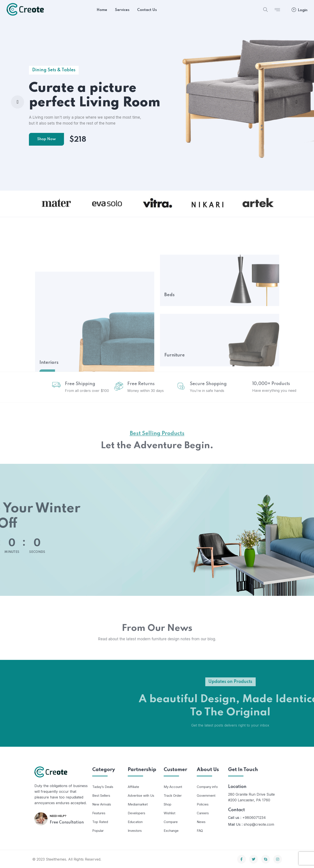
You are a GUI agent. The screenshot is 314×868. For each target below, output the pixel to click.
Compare (171, 822)
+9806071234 (254, 818)
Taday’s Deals (103, 787)
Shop (168, 804)
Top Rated (100, 822)
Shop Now (46, 139)
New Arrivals (102, 804)
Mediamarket (138, 804)
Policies (203, 804)
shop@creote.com (259, 824)
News (201, 822)
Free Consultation (67, 822)
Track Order (173, 796)
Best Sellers (101, 796)
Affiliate (133, 787)
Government (206, 796)
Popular (98, 831)
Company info (207, 787)
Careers (203, 813)
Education (135, 822)
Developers (137, 813)
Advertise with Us (141, 796)
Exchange (171, 831)
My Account (173, 787)
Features (99, 813)
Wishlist (169, 813)
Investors (135, 831)
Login (300, 10)
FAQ (200, 831)
